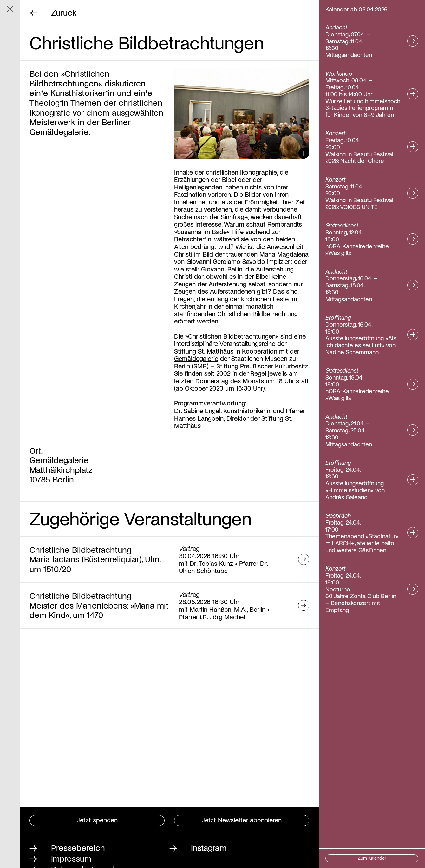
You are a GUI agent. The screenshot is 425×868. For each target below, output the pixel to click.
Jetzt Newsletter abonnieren (242, 820)
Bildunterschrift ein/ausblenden (304, 153)
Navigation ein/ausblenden (13, 12)
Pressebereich (78, 847)
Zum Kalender (372, 858)
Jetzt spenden (97, 820)
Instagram (209, 847)
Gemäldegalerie (196, 358)
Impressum (71, 858)
